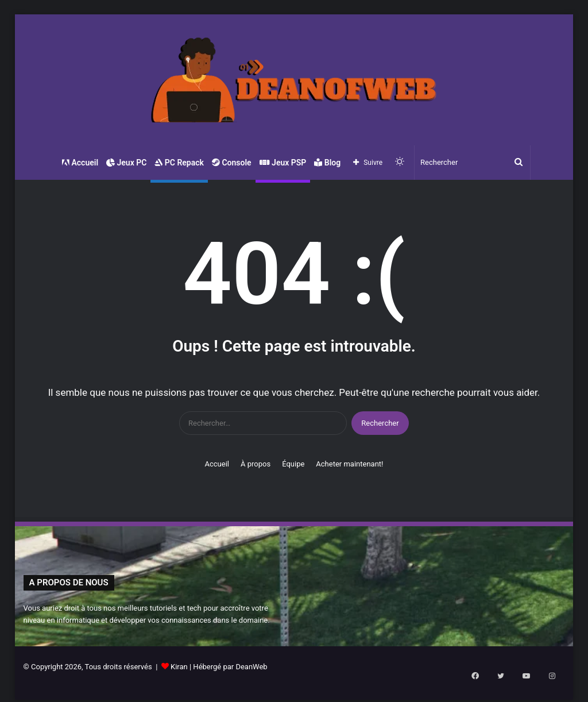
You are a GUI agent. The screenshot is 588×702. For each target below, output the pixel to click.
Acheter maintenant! (349, 464)
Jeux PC (126, 163)
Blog (327, 163)
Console (232, 163)
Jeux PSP (283, 163)
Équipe (293, 464)
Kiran (179, 667)
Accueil (80, 163)
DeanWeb (251, 667)
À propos (256, 464)
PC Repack (179, 163)
